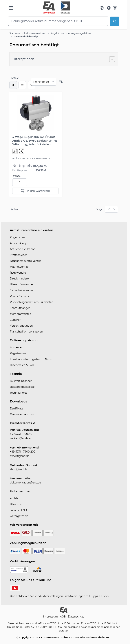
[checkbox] (13, 85)
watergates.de (19, 516)
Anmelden (17, 347)
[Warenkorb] (115, 8)
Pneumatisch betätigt (26, 37)
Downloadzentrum (22, 414)
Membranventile (20, 314)
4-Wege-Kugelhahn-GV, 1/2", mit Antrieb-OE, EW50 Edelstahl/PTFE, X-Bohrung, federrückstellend (35, 141)
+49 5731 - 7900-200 (23, 452)
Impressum (51, 617)
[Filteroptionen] (64, 59)
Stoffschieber (18, 255)
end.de (14, 498)
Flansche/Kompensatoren (26, 332)
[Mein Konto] (109, 8)
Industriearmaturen (35, 33)
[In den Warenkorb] (35, 191)
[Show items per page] (111, 209)
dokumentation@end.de (25, 483)
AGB (63, 617)
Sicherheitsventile (21, 290)
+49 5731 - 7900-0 (21, 434)
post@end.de (76, 627)
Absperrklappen (20, 243)
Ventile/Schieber (20, 296)
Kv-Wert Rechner (21, 381)
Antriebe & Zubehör (22, 249)
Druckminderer (20, 279)
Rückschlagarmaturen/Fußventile (31, 302)
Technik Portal (19, 393)
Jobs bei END (18, 510)
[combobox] (58, 21)
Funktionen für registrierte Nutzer (32, 359)
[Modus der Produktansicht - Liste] (22, 85)
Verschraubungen (21, 326)
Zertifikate (17, 409)
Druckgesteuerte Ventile (26, 261)
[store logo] (56, 8)
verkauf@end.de (20, 438)
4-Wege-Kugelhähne (80, 33)
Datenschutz (76, 617)
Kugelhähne (57, 33)
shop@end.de (19, 469)
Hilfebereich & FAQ (22, 365)
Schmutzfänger (20, 308)
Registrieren (18, 353)
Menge (17, 176)
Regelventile (18, 273)
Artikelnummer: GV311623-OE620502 (32, 158)
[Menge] (20, 182)
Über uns (16, 504)
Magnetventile (19, 267)
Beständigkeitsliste (22, 387)
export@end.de (20, 456)
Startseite (15, 33)
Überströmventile (21, 284)
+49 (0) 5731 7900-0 (43, 627)
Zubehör (15, 320)
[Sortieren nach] (44, 82)
